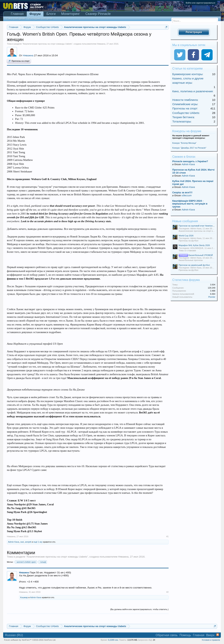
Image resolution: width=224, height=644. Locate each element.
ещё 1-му (38, 542)
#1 (167, 536)
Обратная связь (167, 635)
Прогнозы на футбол (189, 241)
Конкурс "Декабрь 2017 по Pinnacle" (189, 148)
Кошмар (24, 597)
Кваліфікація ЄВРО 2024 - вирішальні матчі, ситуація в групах (190, 204)
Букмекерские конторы (187, 74)
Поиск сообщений (16, 19)
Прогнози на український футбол (194, 265)
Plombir (212, 297)
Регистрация (194, 32)
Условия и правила (211, 640)
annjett (28, 542)
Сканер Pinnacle (98, 14)
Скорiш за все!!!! (182, 192)
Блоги (51, 14)
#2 (167, 592)
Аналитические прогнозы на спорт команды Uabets (47, 44)
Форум (35, 14)
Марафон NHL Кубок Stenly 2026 (194, 245)
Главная (17, 14)
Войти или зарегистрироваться (200, 3)
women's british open (26, 562)
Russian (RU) (14, 635)
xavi (22, 542)
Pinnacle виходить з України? (190, 161)
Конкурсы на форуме (187, 131)
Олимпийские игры (185, 104)
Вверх (210, 635)
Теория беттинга (183, 117)
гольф (42, 562)
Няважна (101, 44)
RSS (218, 635)
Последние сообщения (41, 19)
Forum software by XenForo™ (30, 640)
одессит (187, 195)
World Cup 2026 (186, 236)
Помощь (185, 635)
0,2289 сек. (113, 640)
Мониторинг (71, 14)
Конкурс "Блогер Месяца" (184, 143)
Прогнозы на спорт (19, 61)
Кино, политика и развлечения (193, 91)
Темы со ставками (187, 251)
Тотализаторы (182, 121)
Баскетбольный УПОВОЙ (196, 255)
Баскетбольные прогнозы (191, 260)
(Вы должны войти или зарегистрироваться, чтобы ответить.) (139, 609)
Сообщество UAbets (186, 113)
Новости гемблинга (185, 100)
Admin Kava (14, 542)
